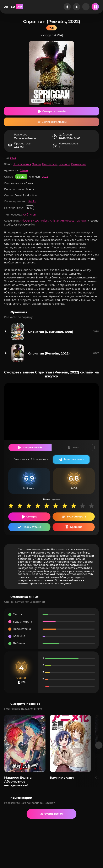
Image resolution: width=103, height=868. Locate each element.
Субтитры (30, 215)
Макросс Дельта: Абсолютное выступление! (18, 781)
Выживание (79, 164)
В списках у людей (54, 122)
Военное (64, 164)
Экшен (36, 164)
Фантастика (50, 164)
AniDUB (25, 221)
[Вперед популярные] (99, 745)
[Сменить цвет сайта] (67, 7)
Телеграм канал (74, 459)
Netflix (32, 201)
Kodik (76, 448)
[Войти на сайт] (77, 7)
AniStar (54, 221)
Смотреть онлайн (54, 111)
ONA (13, 158)
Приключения (22, 164)
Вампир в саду (62, 777)
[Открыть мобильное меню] (95, 7)
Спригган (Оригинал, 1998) (51, 332)
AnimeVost (67, 221)
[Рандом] (86, 7)
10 (93, 506)
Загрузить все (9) (51, 814)
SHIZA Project (40, 221)
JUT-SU (14, 7)
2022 (45, 176)
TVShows (81, 221)
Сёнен (24, 170)
